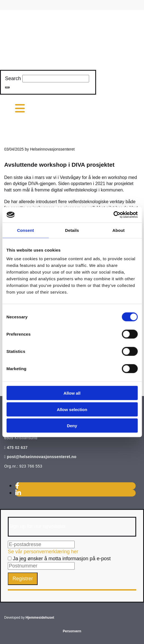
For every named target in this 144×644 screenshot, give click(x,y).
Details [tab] (72, 230)
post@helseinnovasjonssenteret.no (42, 457)
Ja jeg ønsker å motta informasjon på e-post (59, 559)
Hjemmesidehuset (40, 618)
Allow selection (72, 409)
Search (13, 78)
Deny (72, 426)
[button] (7, 87)
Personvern (72, 631)
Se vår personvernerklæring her (43, 552)
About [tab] (119, 230)
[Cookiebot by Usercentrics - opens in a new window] (113, 215)
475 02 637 (17, 448)
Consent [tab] (25, 230)
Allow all (72, 393)
